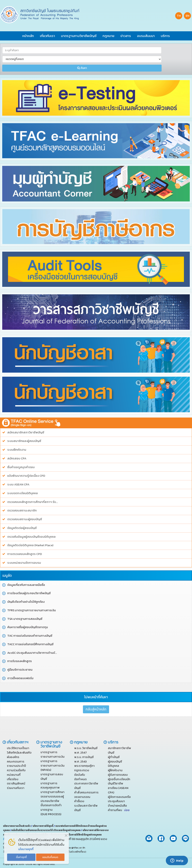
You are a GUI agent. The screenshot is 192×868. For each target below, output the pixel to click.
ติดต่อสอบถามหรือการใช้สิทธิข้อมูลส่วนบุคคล (76, 835)
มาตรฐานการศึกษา (53, 792)
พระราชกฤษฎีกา (84, 766)
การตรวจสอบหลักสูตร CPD (25, 554)
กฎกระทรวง (82, 770)
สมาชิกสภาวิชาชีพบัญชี (119, 750)
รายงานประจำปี (16, 766)
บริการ (165, 36)
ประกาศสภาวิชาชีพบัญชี (86, 786)
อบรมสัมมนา (146, 36)
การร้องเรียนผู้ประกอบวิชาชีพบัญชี (29, 593)
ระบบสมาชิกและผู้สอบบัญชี (24, 441)
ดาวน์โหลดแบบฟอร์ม (20, 678)
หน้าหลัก (28, 36)
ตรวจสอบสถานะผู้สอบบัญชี (25, 519)
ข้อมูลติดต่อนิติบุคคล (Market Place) (30, 545)
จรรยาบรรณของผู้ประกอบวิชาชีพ (52, 799)
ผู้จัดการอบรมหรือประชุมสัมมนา (119, 799)
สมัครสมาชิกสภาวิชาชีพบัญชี (26, 432)
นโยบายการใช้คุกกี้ (43, 826)
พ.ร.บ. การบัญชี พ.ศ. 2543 (84, 759)
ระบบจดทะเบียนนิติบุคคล (23, 493)
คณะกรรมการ (16, 761)
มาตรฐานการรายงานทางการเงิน (53, 754)
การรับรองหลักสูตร (20, 661)
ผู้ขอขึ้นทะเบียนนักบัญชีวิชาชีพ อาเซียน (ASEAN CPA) (119, 786)
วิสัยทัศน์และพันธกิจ (19, 753)
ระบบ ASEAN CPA (18, 485)
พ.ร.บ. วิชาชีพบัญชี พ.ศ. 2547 (86, 750)
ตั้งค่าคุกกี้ (21, 857)
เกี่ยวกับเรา (47, 36)
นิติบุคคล (113, 766)
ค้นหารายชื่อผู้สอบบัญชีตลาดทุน (28, 627)
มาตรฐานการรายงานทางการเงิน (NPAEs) (53, 766)
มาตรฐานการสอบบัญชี (52, 777)
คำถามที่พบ (119, 810)
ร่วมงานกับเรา (16, 788)
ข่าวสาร (126, 36)
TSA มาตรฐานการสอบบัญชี (25, 619)
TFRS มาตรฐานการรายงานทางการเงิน (32, 610)
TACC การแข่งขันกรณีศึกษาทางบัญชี (30, 644)
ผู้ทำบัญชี (114, 757)
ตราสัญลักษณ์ (16, 783)
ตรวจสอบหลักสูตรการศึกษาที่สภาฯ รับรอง (33, 502)
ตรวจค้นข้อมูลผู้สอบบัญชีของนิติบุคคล (31, 537)
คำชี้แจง (79, 801)
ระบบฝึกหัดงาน (17, 450)
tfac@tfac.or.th (76, 848)
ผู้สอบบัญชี (115, 761)
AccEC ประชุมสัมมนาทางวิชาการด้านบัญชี (33, 653)
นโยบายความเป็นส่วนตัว (17, 826)
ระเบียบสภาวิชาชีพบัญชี (86, 808)
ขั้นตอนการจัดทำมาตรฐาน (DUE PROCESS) (51, 810)
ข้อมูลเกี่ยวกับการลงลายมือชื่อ (26, 585)
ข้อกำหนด (80, 779)
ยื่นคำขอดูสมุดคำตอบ (21, 467)
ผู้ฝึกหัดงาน (115, 770)
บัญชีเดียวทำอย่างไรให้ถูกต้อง (26, 602)
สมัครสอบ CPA (17, 458)
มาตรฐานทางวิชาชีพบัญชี (79, 36)
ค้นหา (82, 68)
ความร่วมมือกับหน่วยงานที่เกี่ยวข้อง (16, 775)
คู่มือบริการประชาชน (20, 670)
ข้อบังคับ (80, 775)
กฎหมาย (108, 36)
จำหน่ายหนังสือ (117, 806)
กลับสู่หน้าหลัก (96, 709)
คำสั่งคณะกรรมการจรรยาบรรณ (86, 795)
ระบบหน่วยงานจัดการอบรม (24, 563)
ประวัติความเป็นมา (18, 748)
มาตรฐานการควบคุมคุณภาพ (50, 785)
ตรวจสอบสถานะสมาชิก (22, 511)
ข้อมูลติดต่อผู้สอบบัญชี (22, 528)
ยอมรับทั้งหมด (50, 857)
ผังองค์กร (13, 757)
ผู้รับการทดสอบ (118, 775)
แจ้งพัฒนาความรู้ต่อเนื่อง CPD (26, 476)
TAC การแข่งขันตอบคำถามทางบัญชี (30, 636)
